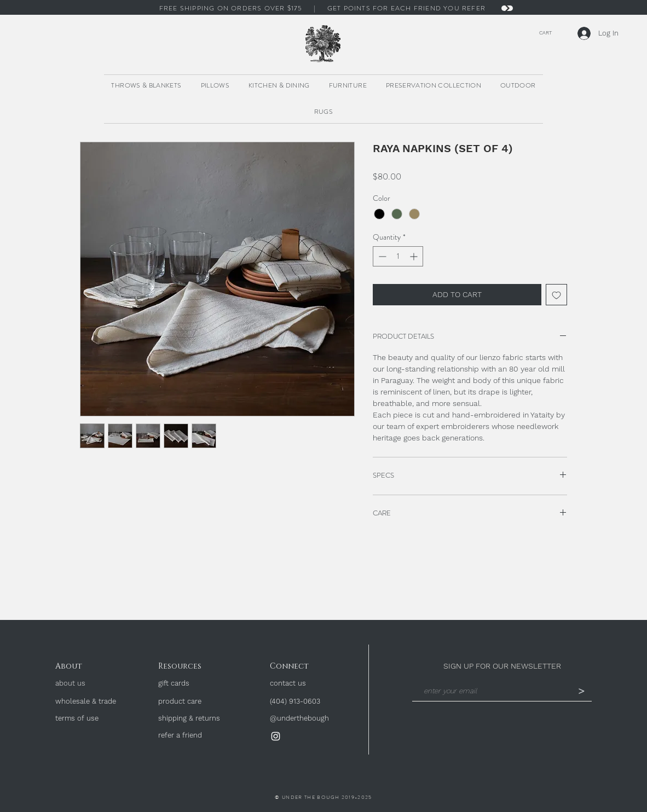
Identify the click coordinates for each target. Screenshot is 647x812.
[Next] (507, 8)
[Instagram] (276, 736)
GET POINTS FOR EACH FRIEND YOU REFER (408, 8)
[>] (581, 692)
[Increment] (415, 256)
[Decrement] (381, 256)
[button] (542, 33)
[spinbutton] (398, 256)
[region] (323, 44)
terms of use (77, 718)
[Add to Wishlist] (556, 295)
